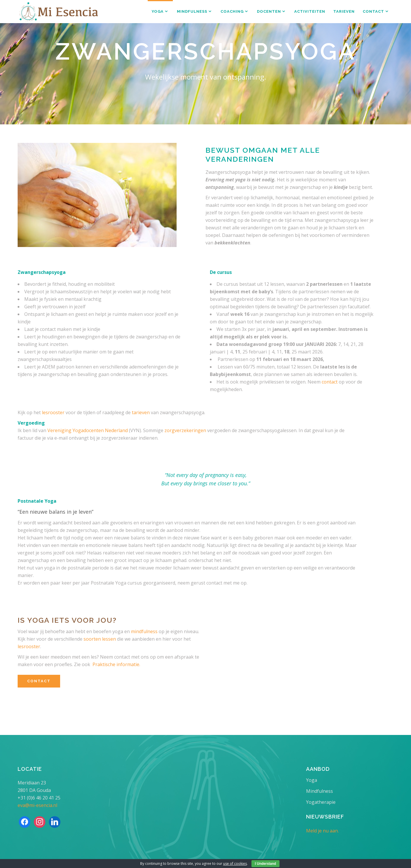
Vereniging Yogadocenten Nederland (88, 430)
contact (330, 382)
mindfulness (144, 631)
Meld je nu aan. (322, 831)
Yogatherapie (321, 802)
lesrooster (53, 412)
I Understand (265, 864)
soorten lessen (100, 639)
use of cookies (235, 864)
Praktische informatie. (116, 664)
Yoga (312, 780)
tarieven (141, 412)
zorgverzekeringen (185, 430)
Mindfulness (320, 791)
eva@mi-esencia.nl (37, 805)
